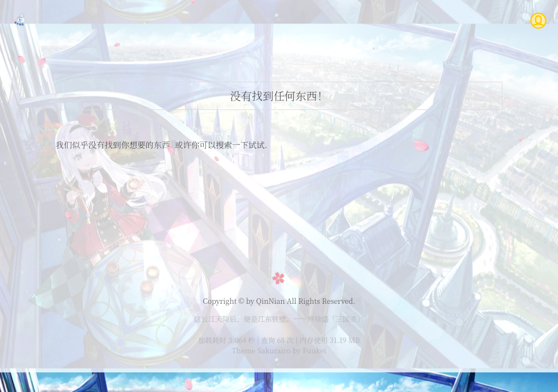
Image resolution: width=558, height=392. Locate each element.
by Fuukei (308, 350)
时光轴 (346, 20)
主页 (226, 20)
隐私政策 (477, 20)
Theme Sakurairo (261, 350)
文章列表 (268, 20)
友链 (436, 20)
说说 (309, 20)
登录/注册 (393, 20)
